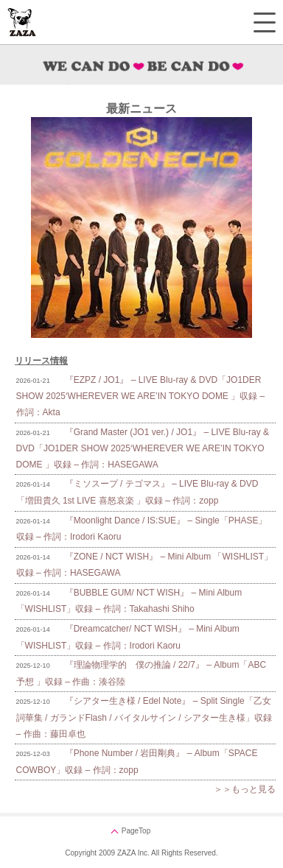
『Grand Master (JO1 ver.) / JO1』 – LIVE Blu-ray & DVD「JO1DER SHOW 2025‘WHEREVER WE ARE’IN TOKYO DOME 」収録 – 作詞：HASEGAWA (143, 448)
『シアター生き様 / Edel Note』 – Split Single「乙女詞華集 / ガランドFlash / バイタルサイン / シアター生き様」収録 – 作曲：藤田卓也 (144, 717)
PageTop (136, 831)
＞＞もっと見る (245, 789)
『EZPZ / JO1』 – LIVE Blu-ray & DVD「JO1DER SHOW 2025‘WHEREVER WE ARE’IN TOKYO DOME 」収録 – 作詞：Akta (141, 396)
